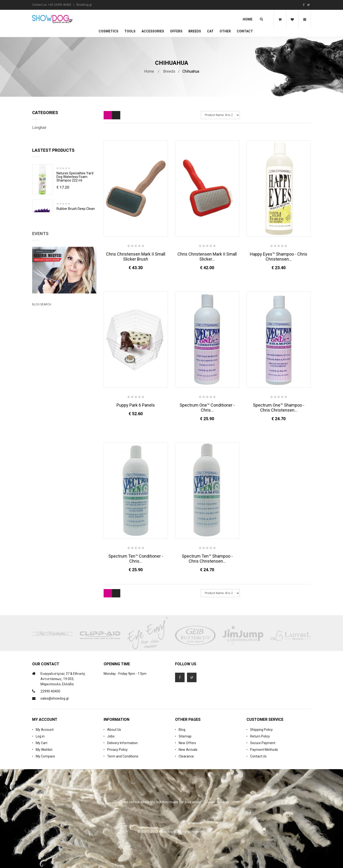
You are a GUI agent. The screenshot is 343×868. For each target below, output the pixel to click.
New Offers (187, 743)
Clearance (186, 756)
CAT (210, 31)
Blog (182, 730)
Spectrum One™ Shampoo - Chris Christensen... (279, 408)
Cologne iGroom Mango (74, 254)
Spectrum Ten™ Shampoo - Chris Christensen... (207, 559)
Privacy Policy (117, 750)
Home (248, 19)
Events (40, 297)
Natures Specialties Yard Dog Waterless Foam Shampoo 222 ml (75, 187)
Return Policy (260, 736)
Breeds (195, 31)
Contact (245, 31)
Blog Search (42, 424)
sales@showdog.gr (55, 698)
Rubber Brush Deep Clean (76, 219)
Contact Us (258, 756)
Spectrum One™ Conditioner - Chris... (207, 408)
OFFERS (176, 31)
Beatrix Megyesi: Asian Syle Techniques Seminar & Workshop (59, 403)
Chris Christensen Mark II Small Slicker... (207, 257)
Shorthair (40, 138)
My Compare (45, 756)
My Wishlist (44, 750)
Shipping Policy (261, 730)
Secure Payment (263, 743)
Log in (40, 736)
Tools (130, 31)
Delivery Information (122, 743)
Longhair (39, 128)
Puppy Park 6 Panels (136, 405)
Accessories (153, 31)
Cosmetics (108, 31)
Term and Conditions (123, 756)
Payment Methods (264, 750)
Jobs (111, 736)
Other (225, 31)
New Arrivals (188, 750)
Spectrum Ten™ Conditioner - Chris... (136, 559)
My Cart (42, 743)
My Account (45, 730)
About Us (114, 730)
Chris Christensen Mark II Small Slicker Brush (136, 257)
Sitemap (185, 736)
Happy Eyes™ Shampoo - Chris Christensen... (279, 257)
